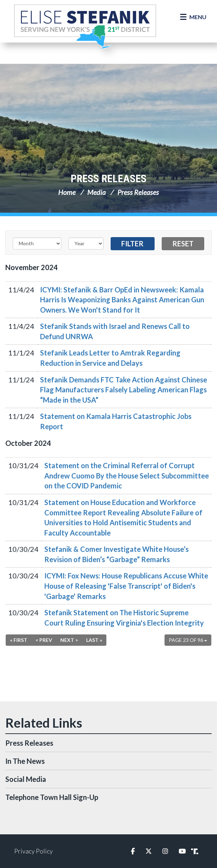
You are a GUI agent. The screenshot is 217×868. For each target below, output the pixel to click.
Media (96, 192)
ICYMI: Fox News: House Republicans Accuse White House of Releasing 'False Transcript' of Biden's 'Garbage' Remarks (126, 586)
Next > (69, 640)
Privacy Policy (34, 851)
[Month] (37, 243)
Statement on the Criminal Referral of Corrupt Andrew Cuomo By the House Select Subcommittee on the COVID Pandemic (127, 475)
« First (19, 640)
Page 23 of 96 (188, 640)
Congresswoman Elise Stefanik (85, 27)
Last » (94, 640)
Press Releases (108, 178)
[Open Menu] (193, 17)
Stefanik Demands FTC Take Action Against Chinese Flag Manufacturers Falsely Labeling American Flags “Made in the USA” (124, 390)
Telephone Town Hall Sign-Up (52, 797)
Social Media (26, 779)
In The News (25, 761)
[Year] (86, 243)
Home (67, 192)
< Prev (44, 640)
